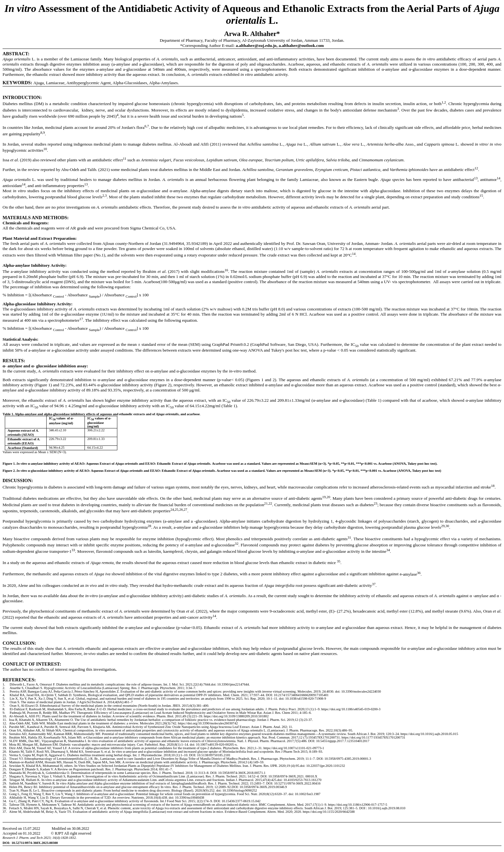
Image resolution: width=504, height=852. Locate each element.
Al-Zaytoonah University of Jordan (272, 40)
